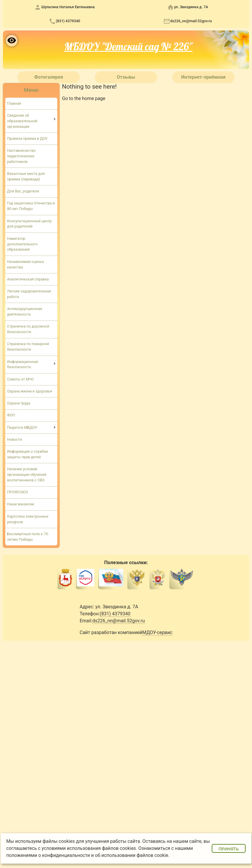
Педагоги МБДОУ (22, 428)
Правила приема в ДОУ (27, 138)
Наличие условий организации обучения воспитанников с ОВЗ (27, 475)
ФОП (11, 416)
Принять (229, 849)
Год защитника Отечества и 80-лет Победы (31, 206)
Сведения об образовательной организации (22, 121)
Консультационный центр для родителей (29, 224)
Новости (14, 440)
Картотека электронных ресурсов (28, 520)
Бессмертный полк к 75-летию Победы (28, 537)
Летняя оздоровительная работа (29, 294)
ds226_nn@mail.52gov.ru (191, 21)
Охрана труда (19, 404)
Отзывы (126, 77)
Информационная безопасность (22, 365)
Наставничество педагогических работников (21, 156)
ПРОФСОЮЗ (17, 493)
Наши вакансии (21, 505)
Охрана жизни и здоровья (29, 391)
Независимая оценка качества (25, 264)
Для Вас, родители (23, 191)
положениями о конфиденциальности (48, 855)
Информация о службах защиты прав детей (28, 455)
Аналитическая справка (28, 279)
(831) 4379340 (68, 21)
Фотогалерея (48, 77)
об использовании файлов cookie (132, 855)
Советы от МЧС (20, 379)
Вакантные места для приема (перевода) (26, 176)
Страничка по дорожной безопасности (28, 329)
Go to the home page (84, 98)
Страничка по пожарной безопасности (28, 347)
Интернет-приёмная (203, 77)
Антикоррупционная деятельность (25, 312)
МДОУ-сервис (157, 633)
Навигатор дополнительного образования (22, 244)
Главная (14, 103)
